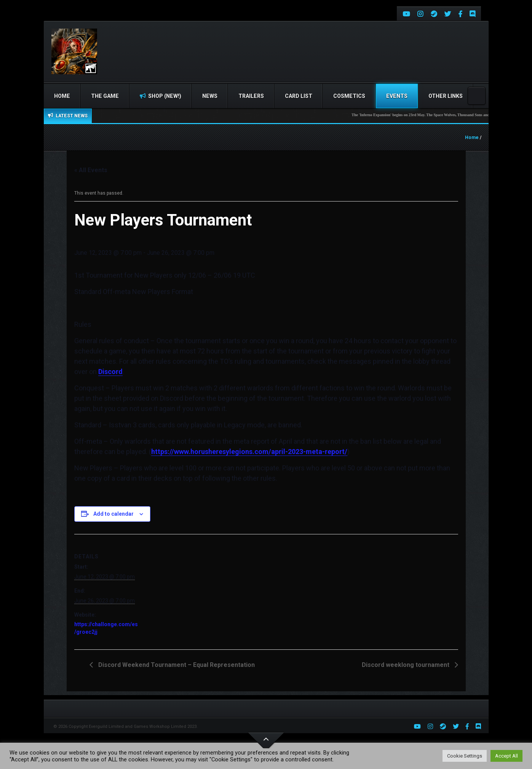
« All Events (91, 170)
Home (62, 96)
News (210, 96)
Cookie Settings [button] (465, 756)
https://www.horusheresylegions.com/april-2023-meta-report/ (249, 452)
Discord (110, 372)
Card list (299, 96)
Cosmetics (349, 96)
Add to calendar (113, 514)
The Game (105, 96)
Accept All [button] (506, 756)
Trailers (251, 96)
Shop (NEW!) (161, 96)
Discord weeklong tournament (406, 665)
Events (397, 96)
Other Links (446, 96)
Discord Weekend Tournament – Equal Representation (176, 665)
